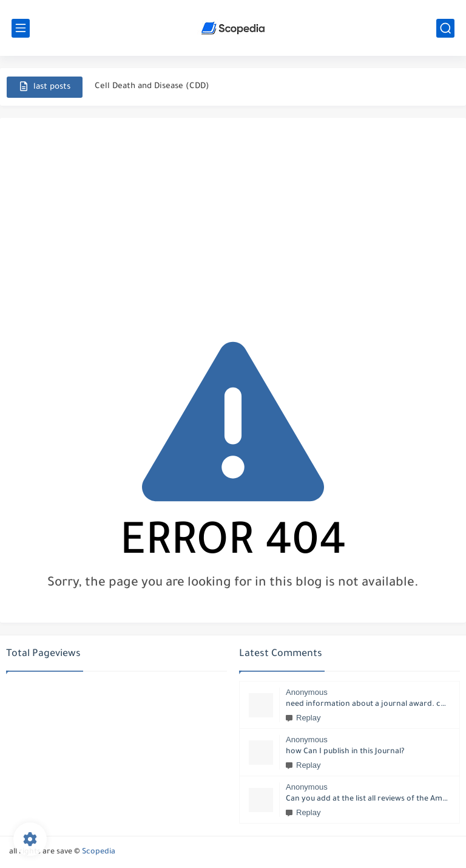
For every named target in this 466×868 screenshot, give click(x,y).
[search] (445, 28)
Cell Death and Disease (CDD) (152, 87)
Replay (303, 718)
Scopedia (99, 852)
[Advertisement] (233, 221)
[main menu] (21, 28)
